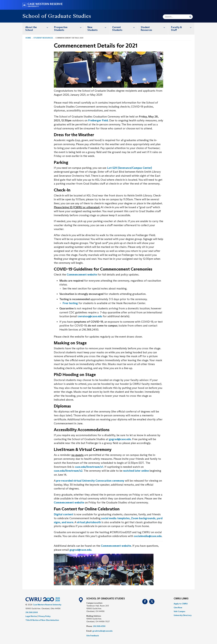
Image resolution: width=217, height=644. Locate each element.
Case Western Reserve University (47, 605)
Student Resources (154, 27)
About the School (38, 27)
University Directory (183, 615)
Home (28, 38)
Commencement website (82, 275)
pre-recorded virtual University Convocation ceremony (90, 481)
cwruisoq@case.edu (90, 316)
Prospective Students (69, 27)
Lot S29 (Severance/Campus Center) (129, 168)
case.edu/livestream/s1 (89, 467)
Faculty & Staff (183, 27)
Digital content (63, 514)
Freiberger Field (98, 120)
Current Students (125, 27)
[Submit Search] (190, 17)
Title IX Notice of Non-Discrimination (42, 620)
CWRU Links (181, 599)
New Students (98, 27)
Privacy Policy (44, 616)
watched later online (136, 471)
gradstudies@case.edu (102, 631)
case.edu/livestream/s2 (68, 471)
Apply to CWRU (181, 604)
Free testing (70, 303)
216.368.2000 (32, 612)
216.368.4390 (99, 626)
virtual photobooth (89, 522)
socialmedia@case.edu (148, 536)
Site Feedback (93, 636)
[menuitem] (37, 29)
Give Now (178, 608)
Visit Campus (179, 611)
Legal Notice (31, 616)
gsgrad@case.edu (120, 439)
